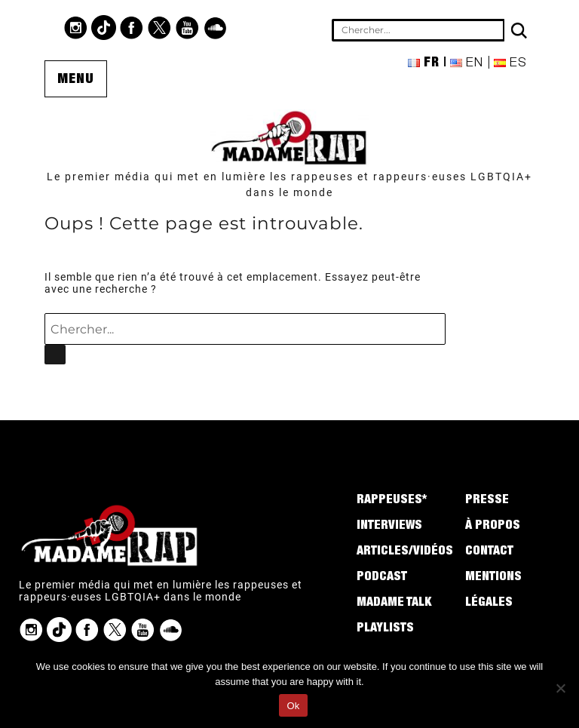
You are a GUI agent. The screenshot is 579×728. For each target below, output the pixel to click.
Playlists (385, 629)
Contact (489, 552)
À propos (493, 527)
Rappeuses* (392, 501)
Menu (76, 80)
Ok (293, 706)
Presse (487, 501)
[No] (560, 688)
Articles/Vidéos (405, 552)
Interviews (389, 527)
